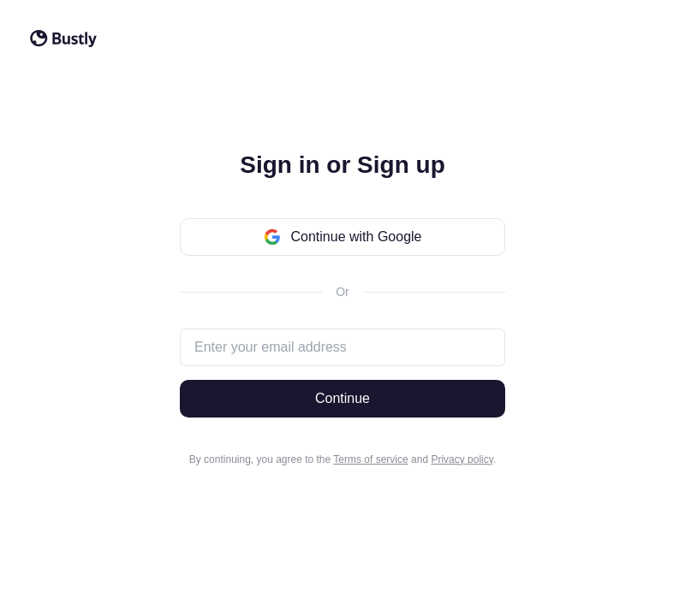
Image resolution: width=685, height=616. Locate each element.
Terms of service (370, 459)
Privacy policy (462, 459)
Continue (342, 398)
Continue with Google (343, 237)
